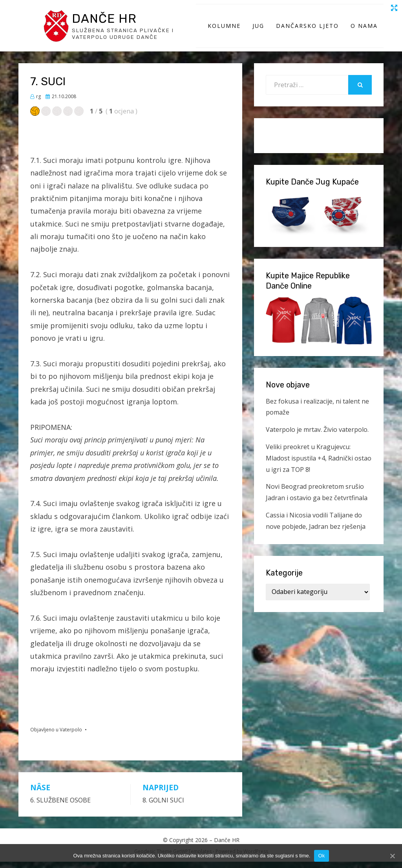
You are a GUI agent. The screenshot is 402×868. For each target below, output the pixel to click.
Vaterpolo (71, 736)
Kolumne (224, 29)
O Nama (364, 29)
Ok (321, 856)
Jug (258, 29)
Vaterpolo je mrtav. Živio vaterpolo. (317, 436)
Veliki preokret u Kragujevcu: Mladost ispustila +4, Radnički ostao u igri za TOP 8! (319, 464)
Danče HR (108, 21)
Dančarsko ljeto (307, 29)
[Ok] (392, 856)
